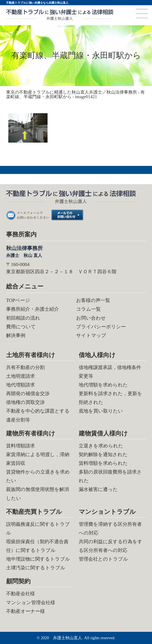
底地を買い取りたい (101, 411)
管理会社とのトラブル (103, 559)
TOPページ (18, 300)
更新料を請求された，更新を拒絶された (110, 398)
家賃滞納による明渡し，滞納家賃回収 (38, 459)
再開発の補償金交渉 (28, 394)
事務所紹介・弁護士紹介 (32, 309)
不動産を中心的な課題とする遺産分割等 (38, 415)
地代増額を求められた (103, 385)
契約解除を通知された (103, 454)
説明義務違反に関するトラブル (38, 529)
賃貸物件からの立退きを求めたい (38, 476)
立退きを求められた (101, 446)
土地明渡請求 (20, 376)
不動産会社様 (20, 594)
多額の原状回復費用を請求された (110, 476)
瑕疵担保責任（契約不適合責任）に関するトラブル (37, 546)
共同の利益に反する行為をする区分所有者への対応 (111, 546)
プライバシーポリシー (101, 327)
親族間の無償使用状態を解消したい (38, 494)
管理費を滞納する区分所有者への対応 (110, 529)
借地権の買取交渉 (25, 402)
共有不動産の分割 (25, 367)
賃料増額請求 (20, 446)
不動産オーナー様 (26, 611)
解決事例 (16, 335)
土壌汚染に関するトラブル (36, 568)
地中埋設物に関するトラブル (38, 559)
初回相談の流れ (23, 318)
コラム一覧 (88, 309)
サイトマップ (91, 335)
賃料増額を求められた (103, 463)
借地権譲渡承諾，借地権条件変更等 (110, 372)
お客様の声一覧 (93, 300)
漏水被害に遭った (98, 489)
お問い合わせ (91, 318)
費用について (21, 327)
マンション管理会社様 (31, 603)
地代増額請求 (20, 385)
